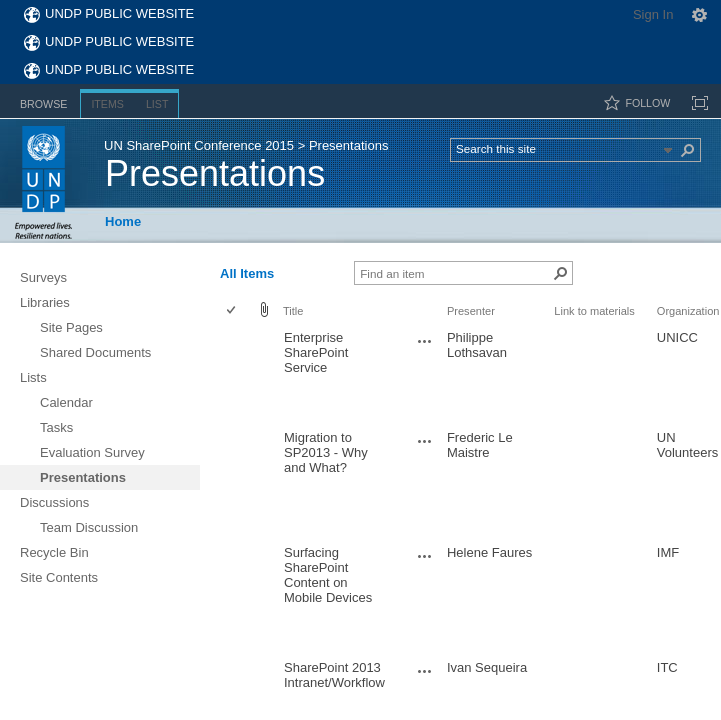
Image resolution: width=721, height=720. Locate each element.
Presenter (471, 311)
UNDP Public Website (119, 13)
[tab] (43, 100)
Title (293, 311)
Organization (688, 311)
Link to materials (594, 311)
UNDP (43, 182)
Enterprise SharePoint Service (316, 352)
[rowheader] (236, 375)
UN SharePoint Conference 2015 (199, 145)
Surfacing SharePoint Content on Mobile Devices (328, 575)
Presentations (215, 173)
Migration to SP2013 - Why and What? (326, 452)
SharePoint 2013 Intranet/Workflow (334, 675)
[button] (689, 150)
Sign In (653, 14)
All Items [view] (247, 273)
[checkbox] (232, 311)
